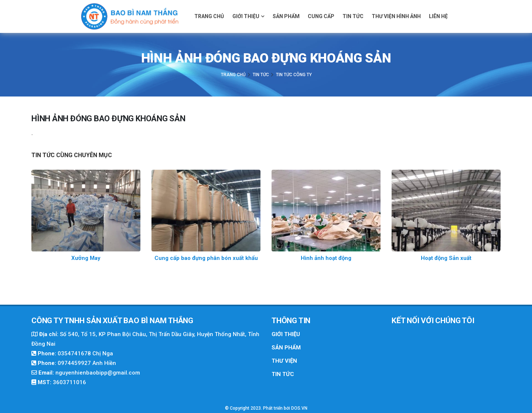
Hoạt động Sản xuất (446, 258)
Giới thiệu (248, 16)
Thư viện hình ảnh (396, 16)
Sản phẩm (286, 16)
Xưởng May (86, 258)
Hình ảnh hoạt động (326, 258)
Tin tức (353, 16)
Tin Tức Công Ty (294, 75)
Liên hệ (438, 16)
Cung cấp (321, 16)
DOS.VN (299, 408)
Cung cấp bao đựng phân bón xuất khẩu (206, 258)
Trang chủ (209, 16)
